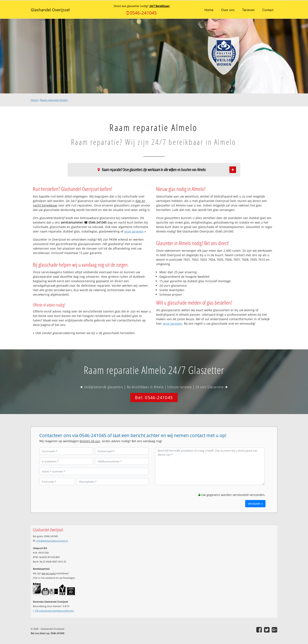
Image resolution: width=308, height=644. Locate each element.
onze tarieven (134, 231)
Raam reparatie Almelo (54, 100)
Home (34, 100)
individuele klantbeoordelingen (54, 611)
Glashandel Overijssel (50, 10)
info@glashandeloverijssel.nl (52, 541)
